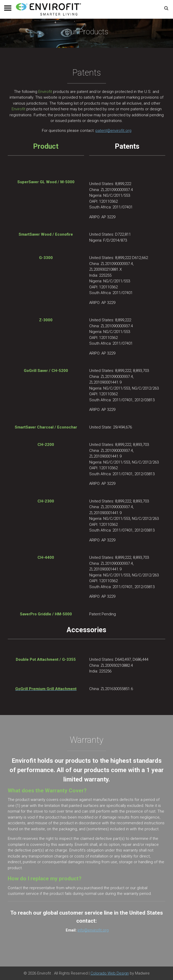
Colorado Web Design (110, 973)
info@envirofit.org (93, 930)
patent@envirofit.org (113, 131)
